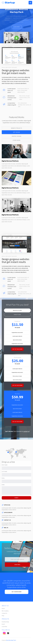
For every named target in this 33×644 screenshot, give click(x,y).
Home (3, 609)
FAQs (3, 616)
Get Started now (17, 592)
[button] (30, 3)
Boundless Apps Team (11, 640)
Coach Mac (4, 627)
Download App (5, 622)
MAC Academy (5, 611)
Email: (3, 478)
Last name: (5, 472)
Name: (3, 485)
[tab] (16, 128)
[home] (8, 2)
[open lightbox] (16, 38)
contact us (26, 431)
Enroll (3, 624)
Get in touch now (17, 349)
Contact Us (4, 613)
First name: (5, 465)
